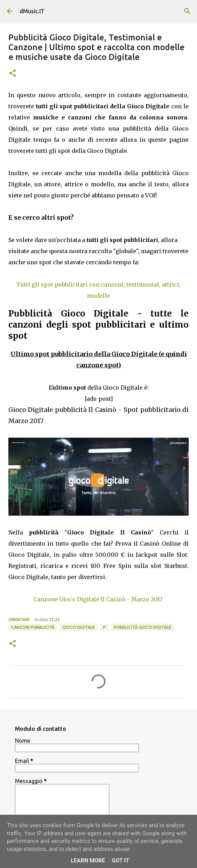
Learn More (88, 861)
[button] (13, 74)
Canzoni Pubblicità (33, 627)
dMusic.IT (32, 11)
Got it (120, 861)
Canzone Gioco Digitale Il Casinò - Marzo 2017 (98, 599)
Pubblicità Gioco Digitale (143, 627)
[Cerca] (187, 11)
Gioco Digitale (79, 627)
